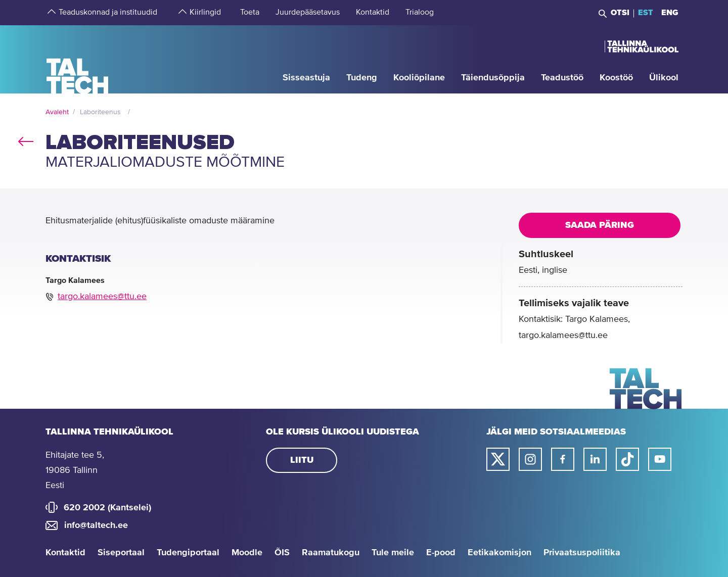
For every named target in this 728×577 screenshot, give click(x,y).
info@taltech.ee (96, 525)
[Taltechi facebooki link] (563, 459)
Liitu (302, 460)
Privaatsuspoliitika (582, 553)
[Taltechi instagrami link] (530, 459)
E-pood (441, 553)
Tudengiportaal (188, 553)
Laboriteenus (100, 112)
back (26, 139)
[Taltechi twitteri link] (498, 459)
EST (646, 13)
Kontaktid (65, 553)
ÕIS (282, 553)
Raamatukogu (331, 553)
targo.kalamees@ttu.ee (102, 297)
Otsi (620, 13)
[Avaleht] (78, 59)
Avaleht (57, 112)
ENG (670, 13)
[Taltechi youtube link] (660, 459)
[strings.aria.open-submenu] (51, 13)
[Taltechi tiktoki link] (627, 459)
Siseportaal (121, 553)
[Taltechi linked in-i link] (595, 459)
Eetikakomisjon (499, 553)
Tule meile (393, 553)
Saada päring (600, 225)
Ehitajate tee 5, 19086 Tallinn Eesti (75, 470)
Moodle (247, 553)
